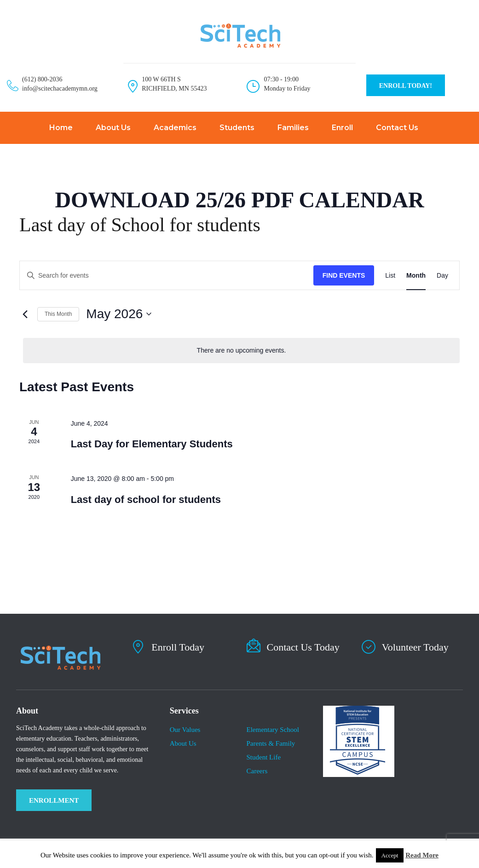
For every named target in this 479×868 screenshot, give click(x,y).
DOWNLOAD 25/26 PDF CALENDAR (239, 200)
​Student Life (263, 757)
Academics (175, 128)
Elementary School (273, 730)
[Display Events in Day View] (442, 276)
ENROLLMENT (54, 800)
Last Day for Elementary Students (152, 444)
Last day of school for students (146, 500)
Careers (257, 771)
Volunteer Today (415, 647)
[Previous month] (25, 314)
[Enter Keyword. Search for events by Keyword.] (167, 276)
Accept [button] (390, 855)
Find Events (344, 275)
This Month (58, 314)
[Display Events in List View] (390, 276)
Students (237, 128)
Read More (422, 855)
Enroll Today (178, 647)
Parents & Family (271, 743)
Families (293, 128)
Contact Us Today (303, 647)
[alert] (241, 351)
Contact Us (397, 128)
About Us (113, 128)
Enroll (342, 128)
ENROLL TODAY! (406, 86)
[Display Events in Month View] (416, 276)
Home (61, 128)
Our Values (185, 730)
